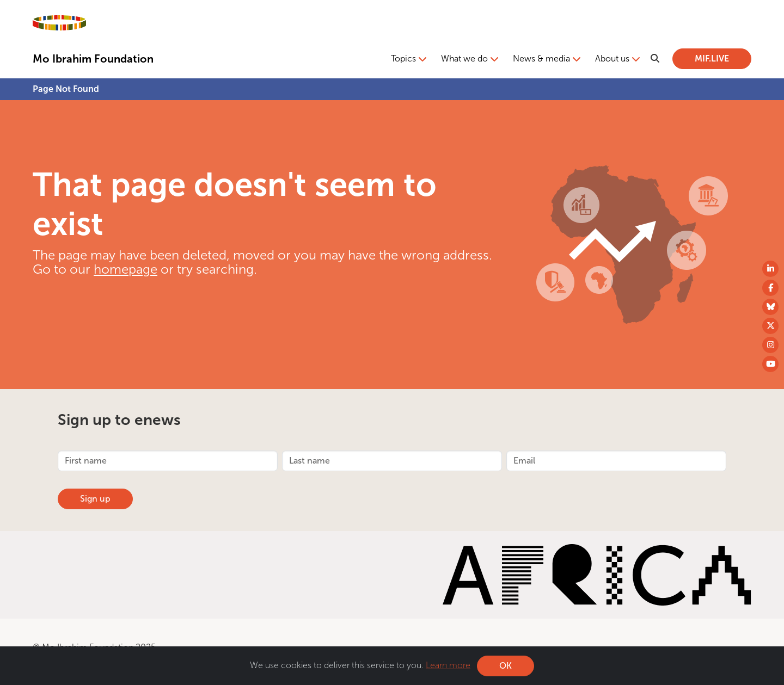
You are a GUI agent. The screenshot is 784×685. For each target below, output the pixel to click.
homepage (125, 269)
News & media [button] (541, 58)
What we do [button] (464, 58)
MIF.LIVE (712, 58)
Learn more (448, 667)
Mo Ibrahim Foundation (93, 59)
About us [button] (612, 58)
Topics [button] (403, 58)
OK (506, 667)
